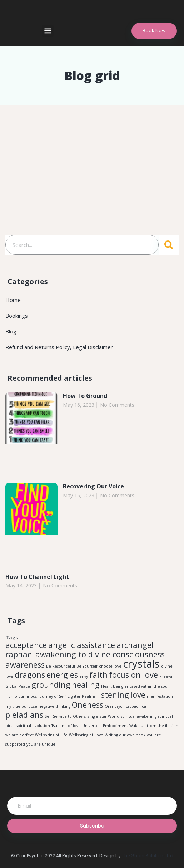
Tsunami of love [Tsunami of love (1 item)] (66, 726)
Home (13, 300)
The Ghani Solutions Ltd (148, 856)
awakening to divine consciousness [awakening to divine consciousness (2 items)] (100, 654)
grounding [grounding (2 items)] (51, 685)
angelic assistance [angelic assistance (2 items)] (82, 645)
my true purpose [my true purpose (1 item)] (21, 706)
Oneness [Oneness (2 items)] (88, 705)
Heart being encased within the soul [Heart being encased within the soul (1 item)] (135, 686)
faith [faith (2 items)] (98, 675)
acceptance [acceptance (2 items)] (26, 645)
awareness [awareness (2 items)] (25, 665)
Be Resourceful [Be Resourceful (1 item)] (61, 666)
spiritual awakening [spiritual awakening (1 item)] (139, 716)
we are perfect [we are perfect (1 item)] (19, 735)
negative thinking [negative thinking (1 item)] (54, 706)
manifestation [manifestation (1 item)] (160, 696)
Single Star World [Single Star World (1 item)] (103, 716)
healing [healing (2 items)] (86, 685)
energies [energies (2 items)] (62, 675)
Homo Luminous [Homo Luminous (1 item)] (21, 696)
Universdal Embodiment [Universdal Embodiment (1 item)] (105, 726)
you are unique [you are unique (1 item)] (41, 744)
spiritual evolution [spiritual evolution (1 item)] (33, 726)
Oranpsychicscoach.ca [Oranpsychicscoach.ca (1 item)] (125, 706)
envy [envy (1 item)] (84, 676)
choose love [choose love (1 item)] (110, 666)
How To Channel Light (37, 577)
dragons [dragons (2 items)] (30, 675)
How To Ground (85, 396)
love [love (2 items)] (138, 695)
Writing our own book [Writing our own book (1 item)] (125, 735)
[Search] (169, 245)
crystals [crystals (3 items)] (141, 664)
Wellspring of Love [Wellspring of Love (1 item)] (86, 735)
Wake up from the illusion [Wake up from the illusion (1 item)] (154, 726)
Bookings (17, 316)
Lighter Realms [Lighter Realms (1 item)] (81, 696)
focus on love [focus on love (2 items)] (133, 675)
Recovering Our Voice (93, 486)
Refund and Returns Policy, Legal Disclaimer (59, 347)
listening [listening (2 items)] (113, 695)
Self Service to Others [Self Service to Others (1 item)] (65, 716)
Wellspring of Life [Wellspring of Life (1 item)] (51, 735)
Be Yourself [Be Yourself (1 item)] (87, 666)
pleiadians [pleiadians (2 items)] (24, 715)
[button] (48, 31)
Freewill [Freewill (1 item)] (167, 676)
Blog (11, 331)
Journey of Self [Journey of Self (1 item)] (52, 696)
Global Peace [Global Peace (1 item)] (18, 686)
